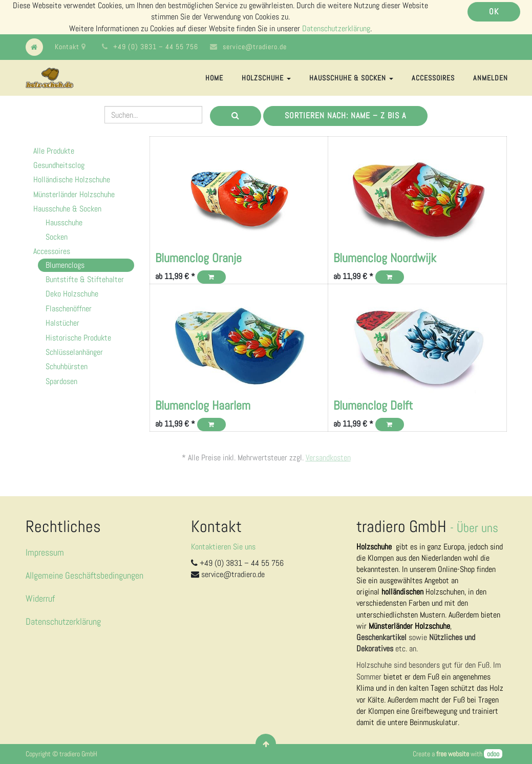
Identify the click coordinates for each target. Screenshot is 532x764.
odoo (493, 754)
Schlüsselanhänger (74, 352)
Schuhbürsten (67, 366)
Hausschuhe (64, 222)
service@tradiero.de (255, 47)
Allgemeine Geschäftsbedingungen (84, 575)
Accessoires (52, 251)
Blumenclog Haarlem (203, 405)
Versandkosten (328, 458)
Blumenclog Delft (373, 405)
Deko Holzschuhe (72, 294)
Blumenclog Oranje (198, 258)
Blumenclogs (65, 265)
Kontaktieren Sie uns (223, 547)
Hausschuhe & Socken (67, 209)
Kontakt (70, 47)
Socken (57, 237)
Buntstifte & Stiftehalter (85, 279)
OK (494, 12)
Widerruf (40, 598)
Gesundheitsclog (59, 165)
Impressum (45, 552)
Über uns (477, 528)
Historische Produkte (78, 338)
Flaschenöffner (69, 309)
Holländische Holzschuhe (72, 179)
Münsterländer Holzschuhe (74, 194)
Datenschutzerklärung (336, 28)
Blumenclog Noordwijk (385, 258)
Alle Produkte (54, 151)
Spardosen (61, 381)
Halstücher (62, 323)
